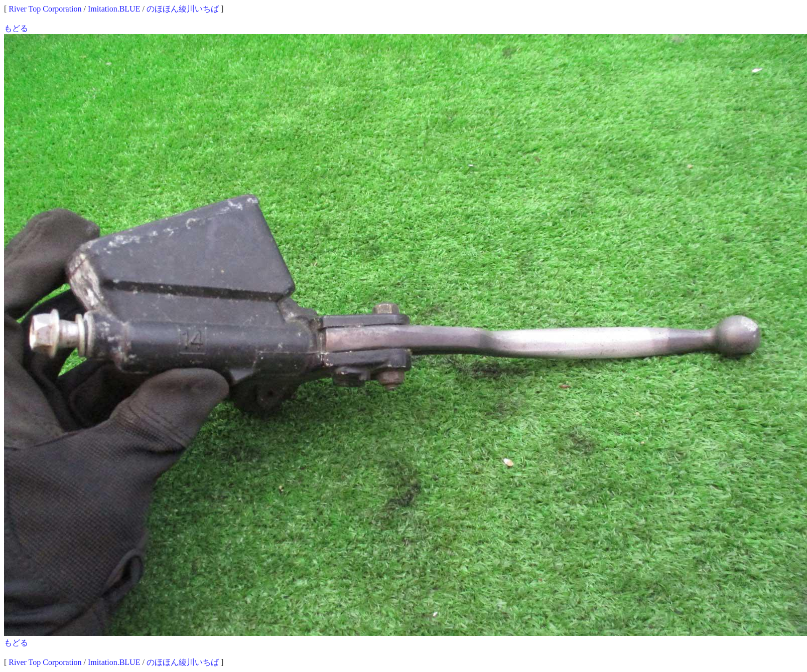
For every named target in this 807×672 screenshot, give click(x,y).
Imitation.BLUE (114, 9)
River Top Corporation (45, 9)
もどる (16, 28)
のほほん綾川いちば (183, 9)
